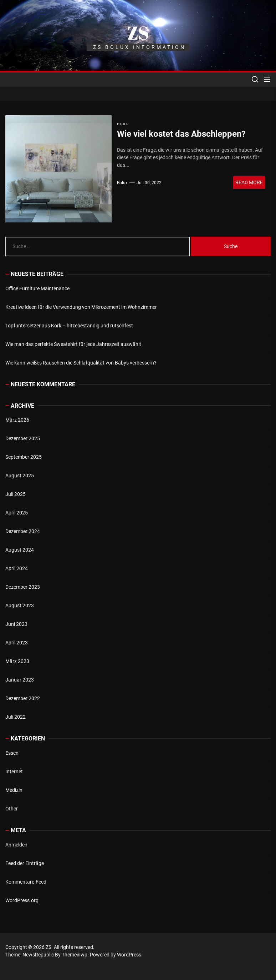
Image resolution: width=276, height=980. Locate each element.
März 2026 (17, 420)
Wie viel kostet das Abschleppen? (181, 134)
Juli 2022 (16, 717)
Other (12, 809)
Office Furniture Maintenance (37, 288)
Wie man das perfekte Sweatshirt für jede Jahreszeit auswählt (73, 344)
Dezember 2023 (23, 587)
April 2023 (17, 643)
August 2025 (20, 476)
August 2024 (20, 550)
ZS (138, 32)
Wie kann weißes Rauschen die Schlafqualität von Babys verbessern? (81, 363)
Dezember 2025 (23, 438)
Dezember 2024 (23, 531)
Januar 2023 (20, 680)
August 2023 (20, 605)
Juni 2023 (16, 624)
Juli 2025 (16, 494)
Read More (249, 182)
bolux (122, 183)
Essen (12, 753)
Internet (14, 772)
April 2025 (17, 513)
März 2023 (17, 661)
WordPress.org (22, 900)
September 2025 (24, 457)
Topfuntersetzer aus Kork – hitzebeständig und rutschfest (69, 326)
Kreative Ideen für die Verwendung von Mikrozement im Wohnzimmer (81, 307)
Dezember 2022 (23, 698)
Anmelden (16, 845)
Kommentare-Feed (26, 882)
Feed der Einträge (25, 863)
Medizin (14, 790)
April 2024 (17, 568)
